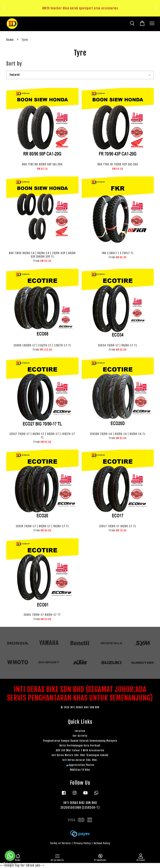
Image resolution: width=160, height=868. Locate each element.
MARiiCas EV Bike (80, 770)
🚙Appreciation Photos (80, 765)
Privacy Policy (82, 843)
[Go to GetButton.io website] (10, 864)
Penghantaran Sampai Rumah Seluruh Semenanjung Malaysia (80, 741)
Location (80, 731)
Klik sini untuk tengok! (81, 13)
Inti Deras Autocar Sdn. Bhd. (80, 760)
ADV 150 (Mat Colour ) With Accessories (80, 750)
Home (10, 40)
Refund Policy (102, 843)
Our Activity (80, 736)
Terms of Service (60, 843)
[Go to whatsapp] (10, 856)
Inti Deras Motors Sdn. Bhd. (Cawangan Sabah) (80, 755)
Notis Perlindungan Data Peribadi (80, 746)
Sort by (14, 64)
